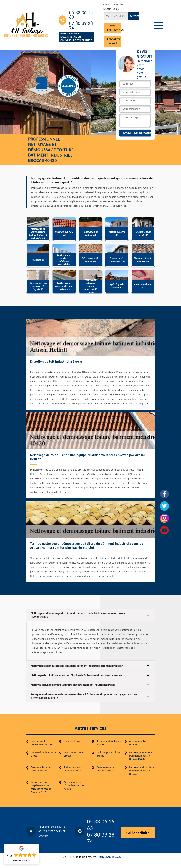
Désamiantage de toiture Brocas (41, 769)
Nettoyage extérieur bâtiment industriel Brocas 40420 (141, 756)
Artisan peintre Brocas (138, 743)
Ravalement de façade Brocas (109, 743)
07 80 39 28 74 (81, 26)
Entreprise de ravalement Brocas (42, 743)
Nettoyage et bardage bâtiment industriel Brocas (142, 771)
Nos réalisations (114, 28)
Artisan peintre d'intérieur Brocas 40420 (74, 785)
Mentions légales (110, 857)
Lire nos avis (21, 861)
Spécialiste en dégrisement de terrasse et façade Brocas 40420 (41, 787)
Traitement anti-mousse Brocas (73, 769)
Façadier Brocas (73, 741)
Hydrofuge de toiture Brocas (109, 754)
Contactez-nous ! (114, 41)
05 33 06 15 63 (81, 15)
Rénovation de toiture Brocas (44, 754)
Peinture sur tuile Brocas (74, 754)
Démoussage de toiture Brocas (106, 769)
